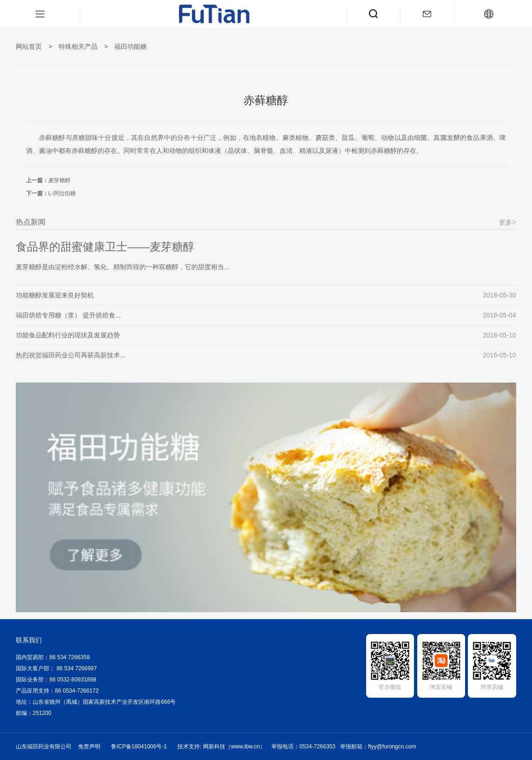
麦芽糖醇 (59, 180)
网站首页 (29, 46)
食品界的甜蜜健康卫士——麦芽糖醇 (105, 247)
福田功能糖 (131, 46)
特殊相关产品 (78, 46)
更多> (507, 222)
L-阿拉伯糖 (62, 193)
